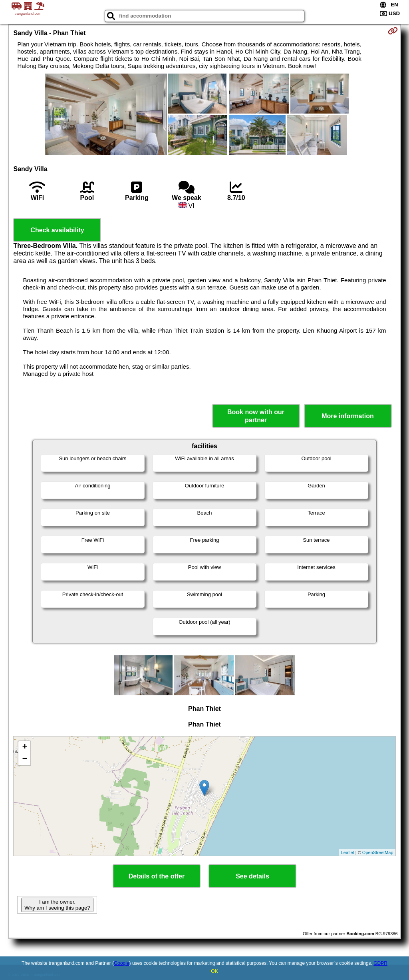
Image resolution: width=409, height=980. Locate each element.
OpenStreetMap (378, 852)
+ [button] (25, 747)
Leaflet (348, 852)
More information (348, 416)
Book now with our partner (256, 416)
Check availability (57, 230)
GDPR (380, 963)
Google (122, 963)
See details (252, 876)
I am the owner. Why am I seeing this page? (57, 905)
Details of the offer (157, 876)
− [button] (25, 759)
